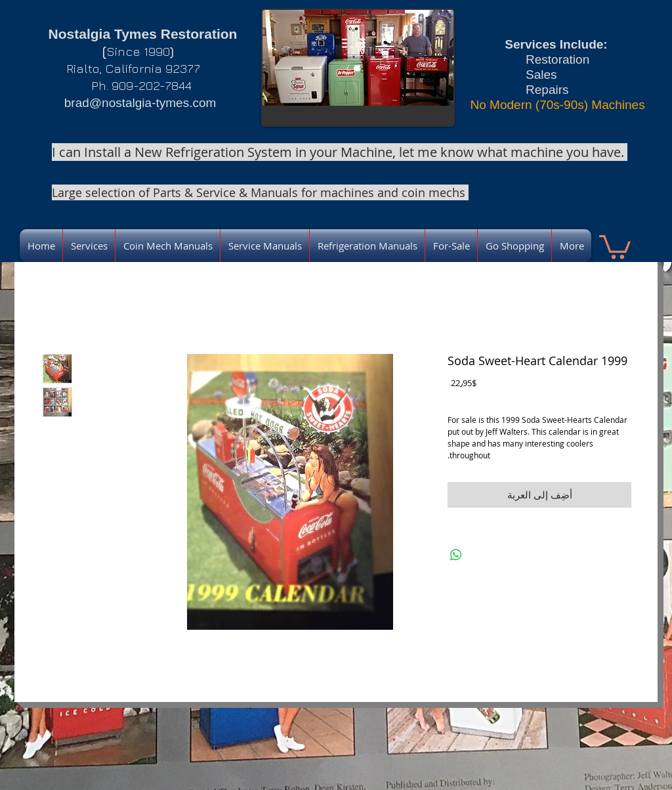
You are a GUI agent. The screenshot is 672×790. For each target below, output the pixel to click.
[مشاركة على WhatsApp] (456, 555)
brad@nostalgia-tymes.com (140, 103)
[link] (615, 246)
